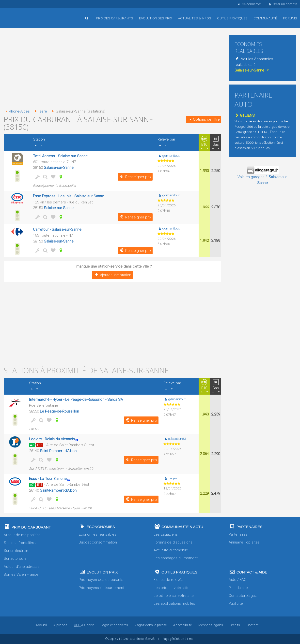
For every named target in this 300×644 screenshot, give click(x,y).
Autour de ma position (22, 535)
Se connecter (249, 4)
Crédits (235, 625)
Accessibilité (182, 625)
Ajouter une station (113, 275)
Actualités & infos (195, 18)
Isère (40, 111)
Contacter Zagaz (243, 596)
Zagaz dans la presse (151, 625)
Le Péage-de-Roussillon (59, 411)
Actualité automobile (171, 550)
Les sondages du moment (176, 558)
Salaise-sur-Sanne (59, 168)
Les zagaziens (166, 534)
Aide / (238, 580)
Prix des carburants (115, 18)
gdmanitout (169, 156)
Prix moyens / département (102, 588)
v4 (118, 639)
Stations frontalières (21, 543)
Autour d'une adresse (22, 567)
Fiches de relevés (168, 580)
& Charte (84, 625)
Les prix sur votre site (172, 588)
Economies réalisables (98, 534)
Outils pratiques (232, 18)
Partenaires (238, 534)
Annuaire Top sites (244, 542)
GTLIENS (245, 115)
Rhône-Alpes (17, 111)
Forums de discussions (173, 542)
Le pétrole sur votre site (174, 596)
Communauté (265, 18)
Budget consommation (98, 542)
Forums (290, 18)
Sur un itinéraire (17, 551)
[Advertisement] (112, 69)
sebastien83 (175, 439)
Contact (252, 625)
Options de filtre (204, 119)
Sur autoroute (15, 558)
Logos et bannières (114, 625)
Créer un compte (283, 4)
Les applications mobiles (174, 603)
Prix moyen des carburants (101, 580)
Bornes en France (21, 575)
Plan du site (238, 588)
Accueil (20, 14)
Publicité (236, 603)
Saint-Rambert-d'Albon (58, 451)
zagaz (171, 478)
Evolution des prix (156, 18)
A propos (61, 625)
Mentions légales (211, 625)
